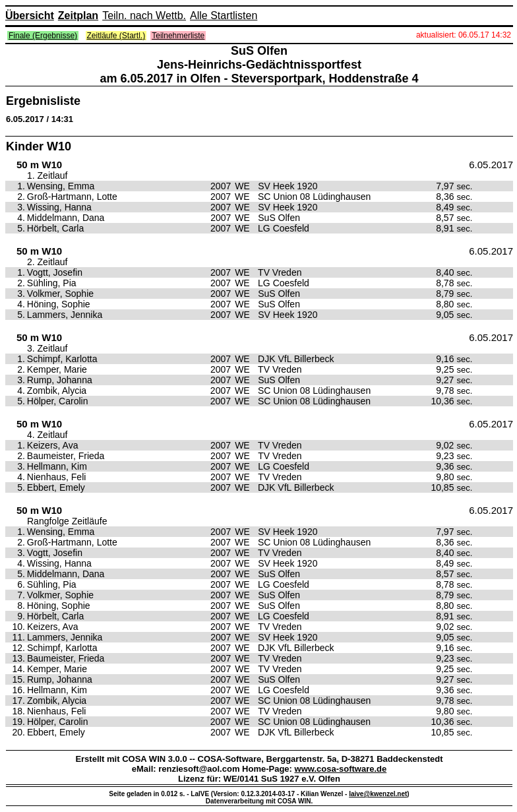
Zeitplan (78, 16)
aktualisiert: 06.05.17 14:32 (464, 35)
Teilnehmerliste (178, 36)
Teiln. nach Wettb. (144, 16)
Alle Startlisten (224, 16)
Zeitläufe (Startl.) (116, 36)
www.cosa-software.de (341, 769)
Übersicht (30, 16)
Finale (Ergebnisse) (43, 36)
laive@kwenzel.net (378, 794)
